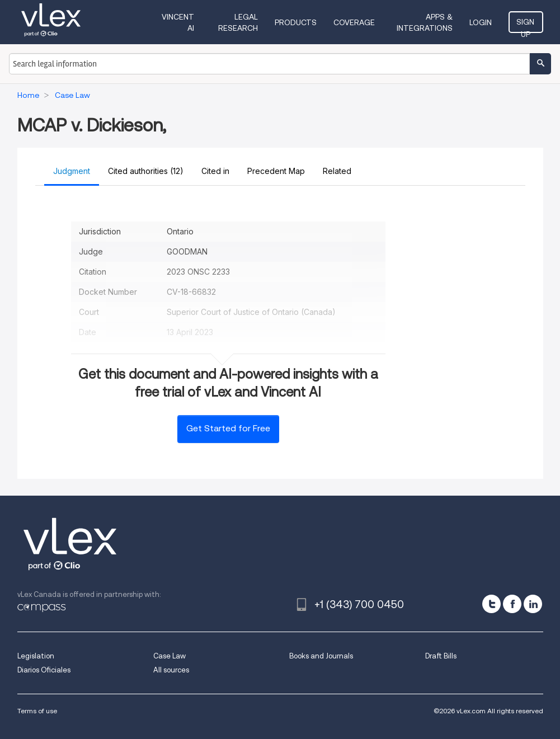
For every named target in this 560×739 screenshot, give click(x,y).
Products (296, 22)
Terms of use (37, 711)
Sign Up (526, 25)
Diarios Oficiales (44, 670)
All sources (171, 670)
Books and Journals (321, 656)
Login (482, 22)
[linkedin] (533, 604)
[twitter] (491, 604)
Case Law (170, 656)
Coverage (354, 22)
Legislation (36, 656)
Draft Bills (441, 656)
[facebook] (512, 604)
